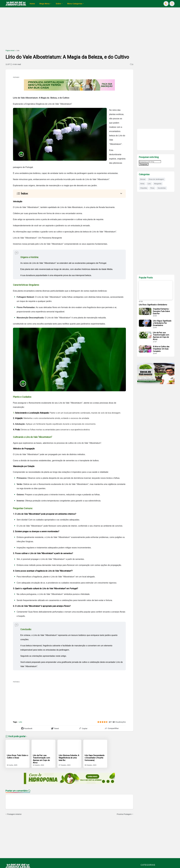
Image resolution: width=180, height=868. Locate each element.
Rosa (152, 188)
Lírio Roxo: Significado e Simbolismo (153, 305)
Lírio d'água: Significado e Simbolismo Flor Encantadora (162, 323)
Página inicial (10, 51)
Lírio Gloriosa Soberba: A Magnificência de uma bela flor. (69, 758)
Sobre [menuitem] (58, 4)
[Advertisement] (80, 30)
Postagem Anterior (14, 814)
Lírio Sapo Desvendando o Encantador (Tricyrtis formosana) (95, 758)
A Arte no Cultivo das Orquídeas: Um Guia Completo (161, 349)
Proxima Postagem (124, 814)
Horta (142, 184)
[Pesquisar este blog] (150, 162)
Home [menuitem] (32, 4)
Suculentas (162, 188)
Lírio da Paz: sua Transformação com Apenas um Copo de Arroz (41, 759)
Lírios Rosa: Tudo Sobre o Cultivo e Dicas (17, 757)
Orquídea (144, 188)
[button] (166, 4)
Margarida (158, 184)
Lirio (18, 51)
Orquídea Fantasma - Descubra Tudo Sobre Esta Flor (161, 311)
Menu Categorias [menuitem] (75, 4)
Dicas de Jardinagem (156, 179)
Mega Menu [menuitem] (44, 4)
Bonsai (143, 179)
